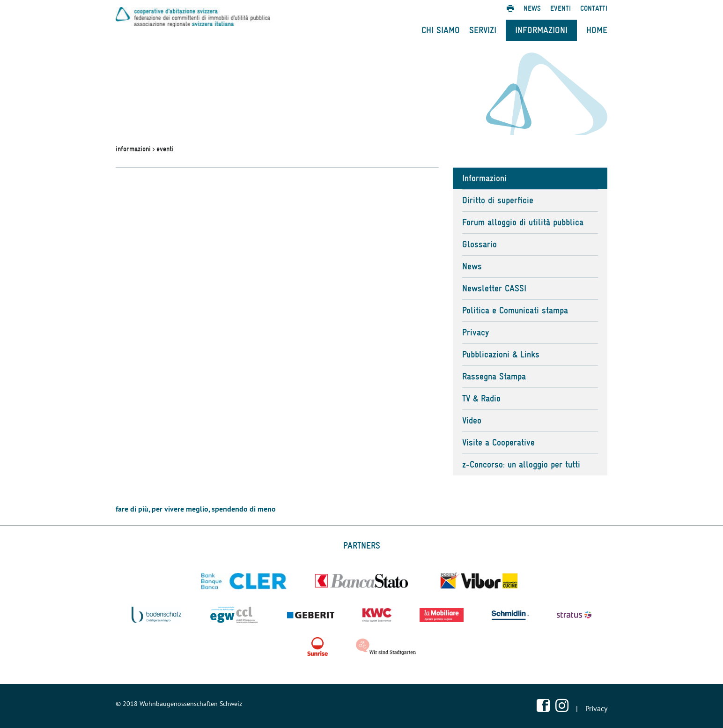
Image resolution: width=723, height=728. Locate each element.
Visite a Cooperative (498, 442)
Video (472, 420)
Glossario (480, 244)
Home (597, 30)
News (532, 8)
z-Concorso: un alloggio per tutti (521, 464)
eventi (165, 149)
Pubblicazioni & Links (501, 354)
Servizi (483, 30)
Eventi (561, 8)
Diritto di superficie (498, 200)
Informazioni (541, 30)
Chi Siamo (441, 30)
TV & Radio (481, 398)
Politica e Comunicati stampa (515, 310)
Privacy (476, 332)
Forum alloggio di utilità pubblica (523, 222)
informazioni (133, 149)
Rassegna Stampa (494, 376)
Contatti (594, 8)
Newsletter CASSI (494, 288)
